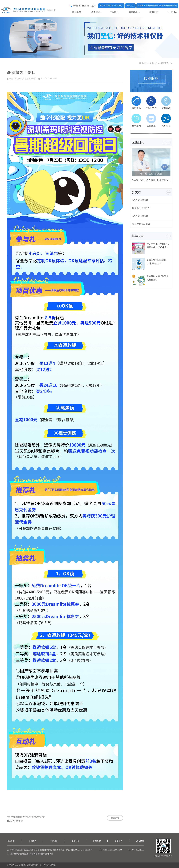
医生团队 (114, 12)
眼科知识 (75, 841)
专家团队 (54, 841)
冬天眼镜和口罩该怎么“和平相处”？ (157, 262)
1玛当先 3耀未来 (15, 821)
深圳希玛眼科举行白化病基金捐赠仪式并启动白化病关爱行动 (158, 246)
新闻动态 (154, 12)
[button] (164, 143)
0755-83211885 (81, 6)
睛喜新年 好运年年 (141, 208)
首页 (144, 63)
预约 (165, 167)
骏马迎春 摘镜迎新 (141, 224)
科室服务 (133, 12)
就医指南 (173, 12)
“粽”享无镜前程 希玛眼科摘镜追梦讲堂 (26, 817)
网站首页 (77, 12)
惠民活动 (165, 63)
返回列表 (115, 818)
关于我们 (96, 12)
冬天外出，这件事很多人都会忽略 (158, 278)
